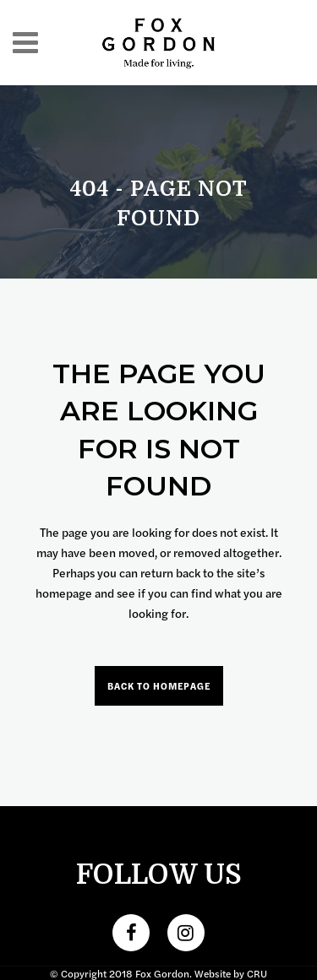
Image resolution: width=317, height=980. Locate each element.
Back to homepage (159, 686)
